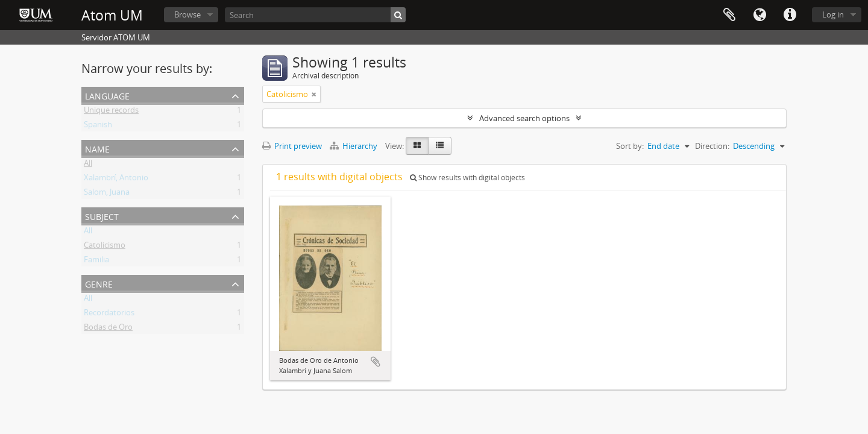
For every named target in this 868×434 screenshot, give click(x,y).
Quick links (790, 15)
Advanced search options (524, 118)
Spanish (98, 127)
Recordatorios (109, 315)
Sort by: (630, 146)
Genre (99, 283)
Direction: (712, 146)
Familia (96, 262)
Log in (833, 14)
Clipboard (729, 15)
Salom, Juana (107, 194)
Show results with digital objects (467, 178)
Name (97, 148)
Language (759, 15)
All (88, 165)
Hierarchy (354, 146)
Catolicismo (105, 247)
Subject (102, 215)
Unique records (111, 112)
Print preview (292, 146)
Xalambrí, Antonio (116, 180)
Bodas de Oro (108, 329)
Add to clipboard (376, 362)
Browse (187, 14)
